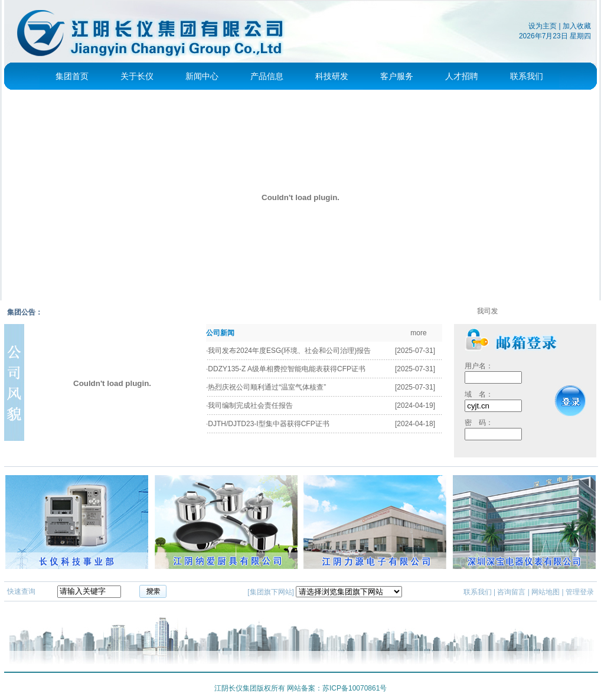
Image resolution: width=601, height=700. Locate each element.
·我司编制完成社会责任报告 (249, 405)
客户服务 (397, 76)
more (418, 333)
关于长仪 (137, 76)
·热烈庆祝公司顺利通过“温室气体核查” (266, 387)
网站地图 (546, 592)
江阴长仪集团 (236, 688)
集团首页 (72, 76)
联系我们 (527, 76)
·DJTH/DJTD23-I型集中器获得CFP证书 (268, 424)
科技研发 (332, 76)
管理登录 (580, 592)
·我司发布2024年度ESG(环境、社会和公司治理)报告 (288, 351)
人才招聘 (462, 76)
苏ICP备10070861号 (355, 688)
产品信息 (267, 76)
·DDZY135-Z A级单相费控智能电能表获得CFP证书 (286, 369)
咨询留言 (511, 592)
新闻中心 (202, 76)
